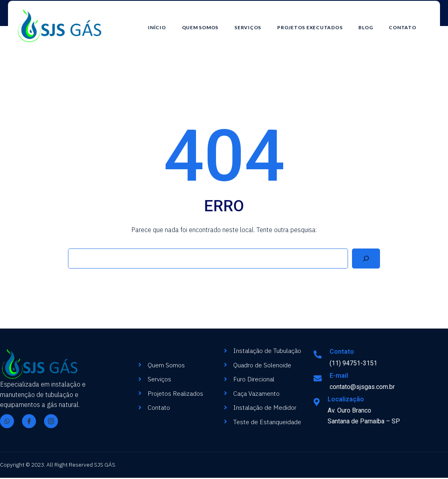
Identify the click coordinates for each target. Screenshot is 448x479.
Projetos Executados (318, 23)
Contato (410, 23)
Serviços (256, 23)
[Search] (366, 260)
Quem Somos (208, 23)
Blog (374, 23)
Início (165, 23)
